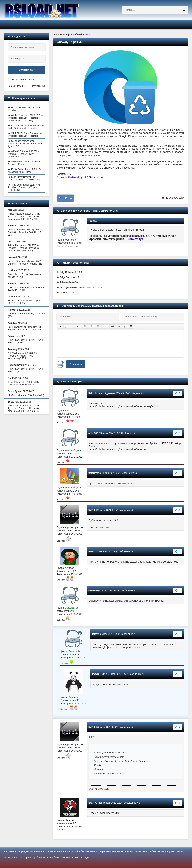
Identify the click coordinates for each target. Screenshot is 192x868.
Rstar (91, 551)
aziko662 (93, 433)
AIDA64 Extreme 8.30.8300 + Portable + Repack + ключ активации (24, 154)
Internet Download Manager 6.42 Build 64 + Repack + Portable (26, 127)
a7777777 (93, 803)
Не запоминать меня (23, 80)
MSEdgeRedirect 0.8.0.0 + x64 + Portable (81, 287)
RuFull (92, 510)
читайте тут (135, 239)
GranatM (93, 590)
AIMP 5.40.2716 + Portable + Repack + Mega (24, 163)
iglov (95, 634)
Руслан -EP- (99, 674)
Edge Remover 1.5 (69, 277)
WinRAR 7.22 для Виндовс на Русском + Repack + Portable (25, 135)
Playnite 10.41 (67, 293)
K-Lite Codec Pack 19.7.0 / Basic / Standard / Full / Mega (26, 171)
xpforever (94, 473)
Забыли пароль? (17, 86)
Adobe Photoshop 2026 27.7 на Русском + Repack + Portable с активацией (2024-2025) (25, 118)
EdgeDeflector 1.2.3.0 (71, 272)
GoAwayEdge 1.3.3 (79, 177)
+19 (66, 198)
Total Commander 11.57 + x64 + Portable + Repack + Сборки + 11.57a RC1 (26, 187)
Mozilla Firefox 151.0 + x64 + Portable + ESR (24, 109)
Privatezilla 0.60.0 (69, 282)
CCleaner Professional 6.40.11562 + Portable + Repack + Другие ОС (25, 144)
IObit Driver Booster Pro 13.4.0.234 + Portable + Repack (24, 178)
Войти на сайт (27, 70)
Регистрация (39, 86)
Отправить (76, 364)
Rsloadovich (95, 393)
